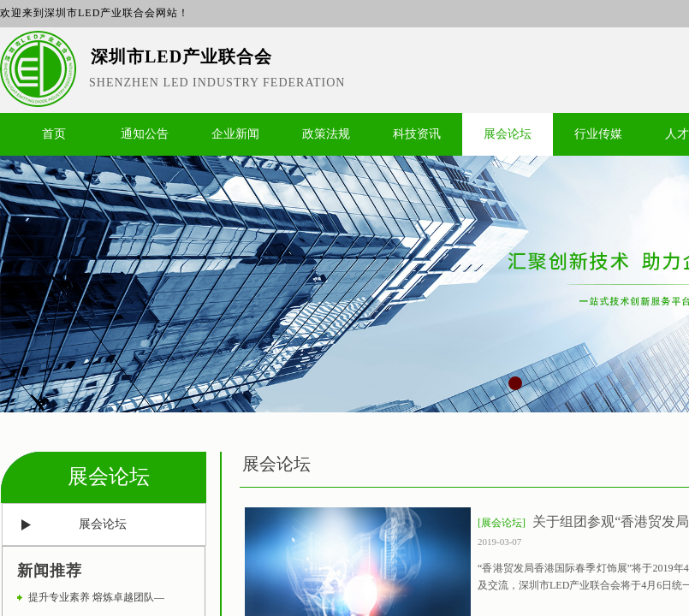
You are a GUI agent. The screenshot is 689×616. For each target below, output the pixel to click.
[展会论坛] (502, 523)
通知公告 (145, 134)
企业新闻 (235, 134)
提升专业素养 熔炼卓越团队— (96, 597)
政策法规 (326, 134)
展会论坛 (508, 134)
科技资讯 (417, 134)
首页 (54, 134)
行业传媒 (598, 134)
